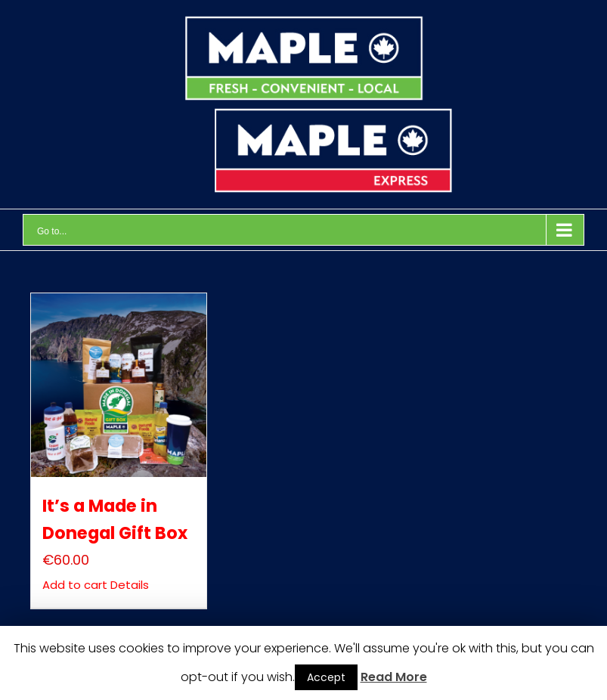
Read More (394, 677)
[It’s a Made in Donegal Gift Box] (118, 385)
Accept (326, 677)
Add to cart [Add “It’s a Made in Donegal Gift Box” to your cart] (75, 585)
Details (128, 585)
